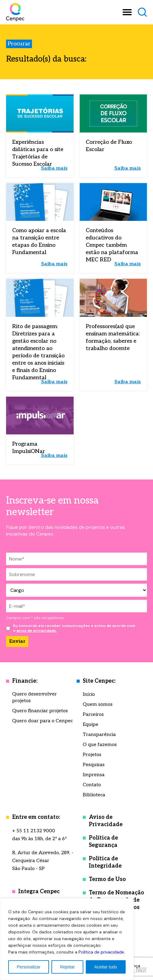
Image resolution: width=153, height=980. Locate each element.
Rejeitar (67, 967)
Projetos (92, 755)
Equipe (90, 725)
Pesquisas (94, 765)
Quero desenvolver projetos (35, 697)
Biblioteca (94, 795)
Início (89, 694)
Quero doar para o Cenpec (42, 721)
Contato (92, 785)
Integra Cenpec (39, 892)
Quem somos (98, 704)
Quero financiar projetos (40, 711)
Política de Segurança (103, 842)
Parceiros (93, 715)
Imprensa (94, 775)
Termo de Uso (107, 879)
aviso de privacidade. (37, 631)
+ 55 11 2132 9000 (34, 831)
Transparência (99, 735)
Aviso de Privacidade (106, 821)
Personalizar (29, 967)
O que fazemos (100, 745)
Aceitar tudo (106, 967)
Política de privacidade (101, 952)
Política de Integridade (105, 862)
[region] (67, 939)
